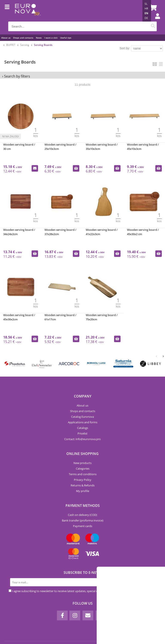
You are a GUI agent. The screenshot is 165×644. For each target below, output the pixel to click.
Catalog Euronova (82, 417)
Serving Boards (43, 45)
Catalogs (83, 428)
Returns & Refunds (83, 485)
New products (82, 463)
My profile (83, 491)
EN (146, 13)
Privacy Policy (83, 480)
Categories (83, 469)
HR (146, 9)
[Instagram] (75, 615)
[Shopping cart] (153, 8)
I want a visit (51, 38)
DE (146, 18)
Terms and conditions (83, 474)
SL (146, 4)
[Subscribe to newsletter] (152, 582)
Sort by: (125, 48)
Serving (25, 45)
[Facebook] (62, 615)
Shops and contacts (23, 38)
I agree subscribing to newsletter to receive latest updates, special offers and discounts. (67, 591)
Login (155, 20)
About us (6, 38)
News (39, 38)
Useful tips (66, 38)
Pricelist (82, 433)
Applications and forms (83, 422)
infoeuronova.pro (88, 439)
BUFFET (11, 45)
